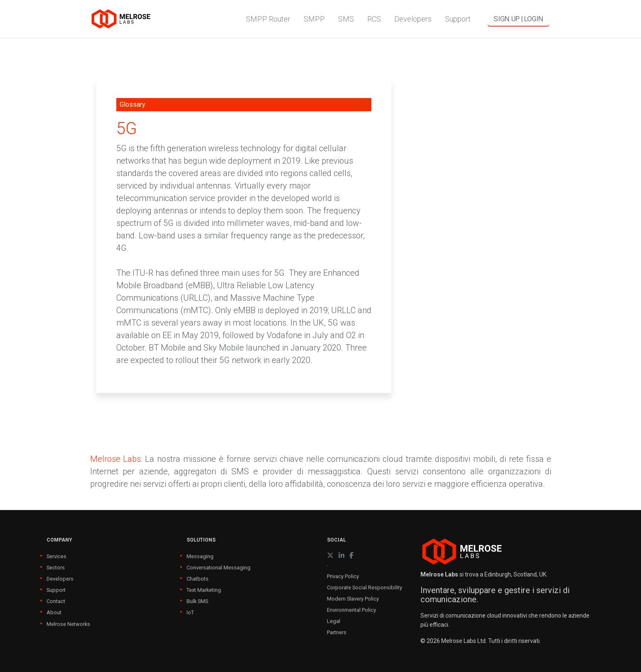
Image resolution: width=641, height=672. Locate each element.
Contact (56, 601)
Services (56, 556)
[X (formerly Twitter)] (330, 556)
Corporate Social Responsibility (365, 587)
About (54, 612)
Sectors (56, 568)
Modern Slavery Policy (353, 599)
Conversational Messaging (219, 568)
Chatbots (198, 579)
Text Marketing (204, 590)
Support (56, 590)
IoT (190, 612)
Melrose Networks (68, 624)
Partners (337, 632)
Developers (60, 579)
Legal (334, 621)
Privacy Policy (343, 576)
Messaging (200, 556)
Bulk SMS (197, 601)
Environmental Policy (351, 610)
